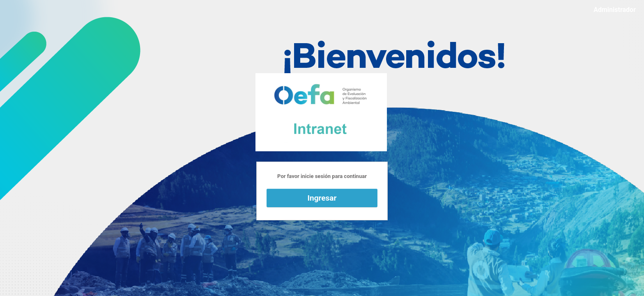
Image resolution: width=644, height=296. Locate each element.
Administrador (615, 10)
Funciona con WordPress (321, 112)
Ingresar (322, 198)
